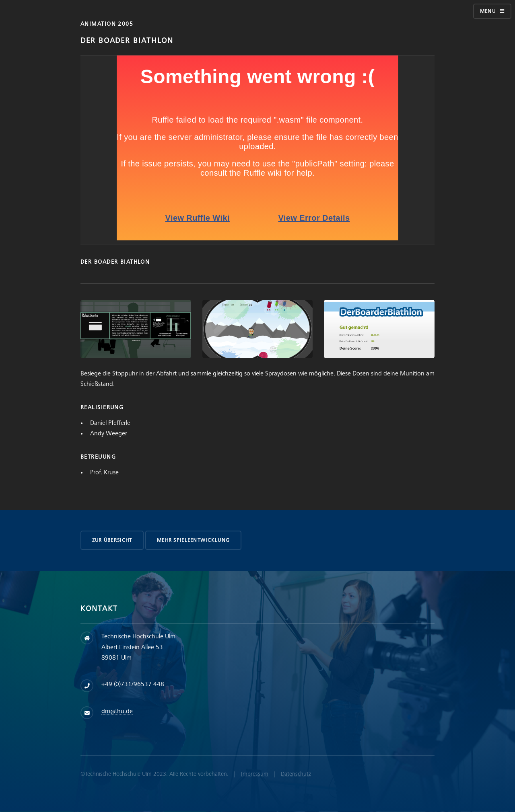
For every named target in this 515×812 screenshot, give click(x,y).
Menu (488, 11)
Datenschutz (296, 774)
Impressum (255, 774)
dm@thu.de (117, 711)
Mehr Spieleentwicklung (193, 540)
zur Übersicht (112, 540)
